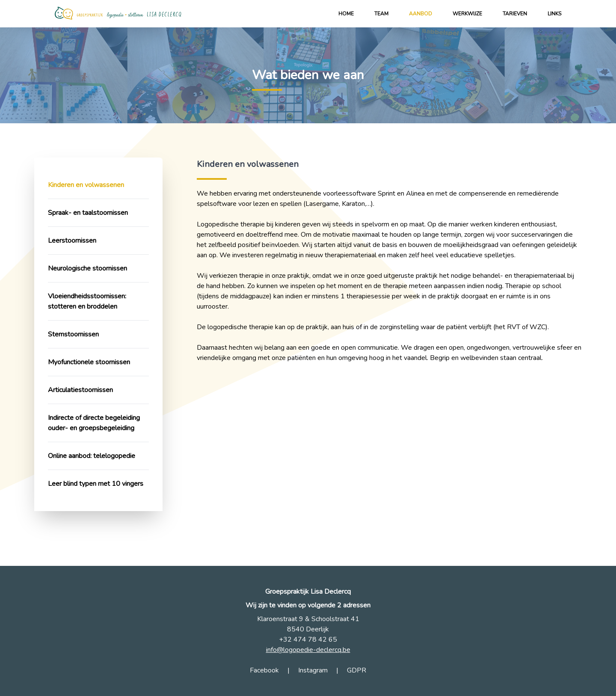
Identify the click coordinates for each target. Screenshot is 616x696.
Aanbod (421, 14)
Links (554, 14)
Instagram (313, 670)
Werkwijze (467, 14)
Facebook (264, 670)
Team (381, 14)
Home (346, 14)
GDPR (357, 670)
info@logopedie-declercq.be (308, 650)
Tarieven (515, 14)
